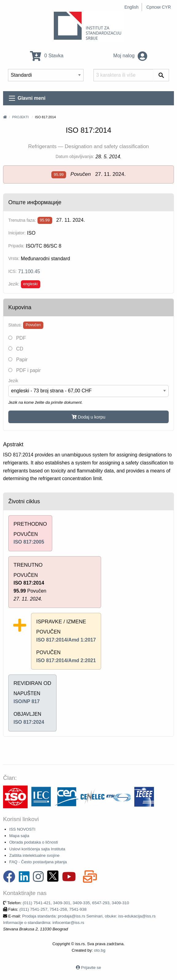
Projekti (20, 117)
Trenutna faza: (22, 220)
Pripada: (16, 246)
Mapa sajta (19, 836)
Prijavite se (91, 968)
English (132, 7)
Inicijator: (17, 233)
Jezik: (14, 284)
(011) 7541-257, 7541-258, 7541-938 (53, 909)
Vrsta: (14, 258)
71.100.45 (29, 271)
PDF (17, 338)
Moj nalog (130, 56)
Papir (18, 360)
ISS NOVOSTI (22, 829)
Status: (15, 325)
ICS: (12, 271)
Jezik (13, 381)
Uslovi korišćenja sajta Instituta (37, 849)
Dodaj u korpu (88, 417)
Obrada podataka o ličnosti (34, 842)
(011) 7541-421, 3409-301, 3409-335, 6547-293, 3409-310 (76, 903)
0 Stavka (47, 56)
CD (16, 349)
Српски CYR (159, 7)
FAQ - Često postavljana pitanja (38, 862)
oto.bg (100, 950)
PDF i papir (24, 370)
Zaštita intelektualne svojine (34, 855)
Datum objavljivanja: (75, 156)
